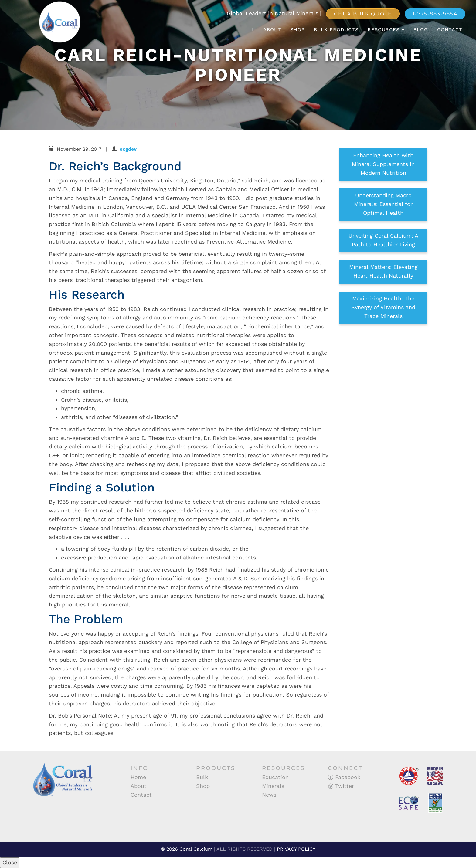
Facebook (344, 777)
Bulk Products (336, 30)
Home (138, 777)
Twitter (341, 786)
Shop (297, 30)
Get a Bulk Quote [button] (363, 14)
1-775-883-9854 (435, 14)
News (269, 795)
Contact (450, 30)
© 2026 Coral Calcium (187, 849)
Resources (386, 30)
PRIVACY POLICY (296, 849)
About (272, 30)
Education (275, 777)
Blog (421, 30)
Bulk (202, 777)
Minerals (273, 786)
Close (10, 862)
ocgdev (128, 149)
